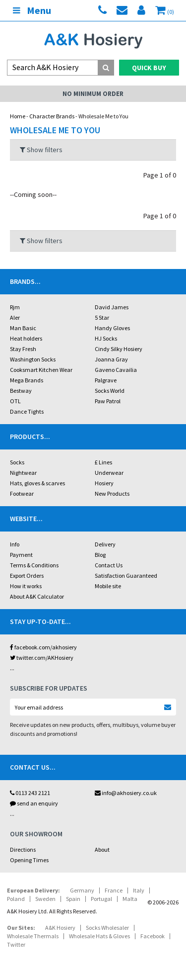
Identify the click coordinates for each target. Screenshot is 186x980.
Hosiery (104, 483)
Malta (130, 899)
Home (18, 116)
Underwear (109, 473)
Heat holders (26, 338)
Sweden (45, 899)
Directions (23, 849)
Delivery (105, 544)
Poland (16, 899)
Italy (139, 890)
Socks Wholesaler (107, 928)
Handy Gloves (112, 328)
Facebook (153, 936)
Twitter (16, 944)
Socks (17, 462)
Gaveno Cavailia (116, 370)
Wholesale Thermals (33, 936)
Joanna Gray (111, 359)
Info (15, 544)
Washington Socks (33, 359)
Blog (100, 555)
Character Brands (52, 116)
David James (112, 307)
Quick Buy (149, 68)
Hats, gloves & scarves (37, 483)
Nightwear (23, 473)
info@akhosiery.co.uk (126, 793)
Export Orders (27, 576)
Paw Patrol (108, 401)
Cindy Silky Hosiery (119, 349)
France (114, 890)
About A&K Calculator (37, 596)
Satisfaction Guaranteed (126, 576)
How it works (26, 586)
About (102, 849)
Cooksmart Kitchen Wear (41, 370)
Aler (15, 317)
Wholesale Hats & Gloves (99, 936)
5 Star (102, 317)
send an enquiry (34, 803)
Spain (73, 899)
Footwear (22, 493)
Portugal (101, 899)
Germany (82, 890)
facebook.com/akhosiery (43, 647)
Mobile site (108, 586)
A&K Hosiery (60, 928)
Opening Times (29, 860)
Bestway (21, 391)
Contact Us (109, 565)
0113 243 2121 (30, 793)
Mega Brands (27, 380)
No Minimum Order (93, 94)
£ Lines (103, 462)
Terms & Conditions (34, 565)
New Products (112, 493)
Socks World (110, 391)
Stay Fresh (23, 349)
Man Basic (23, 328)
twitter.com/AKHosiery (42, 658)
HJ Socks (106, 338)
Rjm (15, 307)
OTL (15, 401)
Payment (21, 555)
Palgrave (106, 380)
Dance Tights (27, 411)
